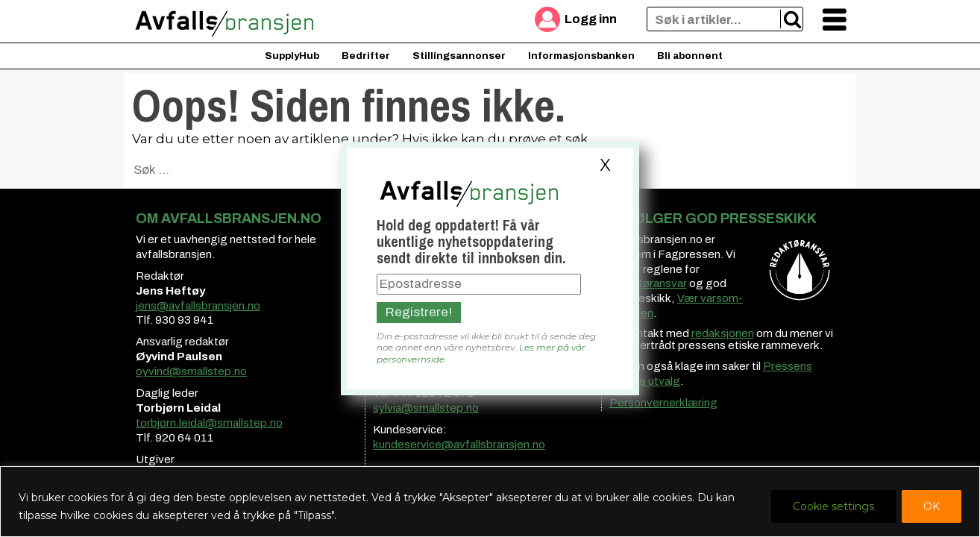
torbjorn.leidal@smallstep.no (209, 423)
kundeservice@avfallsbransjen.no (459, 445)
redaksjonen (723, 333)
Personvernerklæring (663, 403)
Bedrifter (366, 56)
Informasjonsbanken (581, 56)
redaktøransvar (648, 283)
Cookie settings (833, 506)
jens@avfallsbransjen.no (198, 306)
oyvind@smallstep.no (191, 371)
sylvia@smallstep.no (426, 408)
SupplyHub (292, 56)
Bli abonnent (690, 56)
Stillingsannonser (459, 56)
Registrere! (419, 312)
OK (932, 506)
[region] (490, 502)
